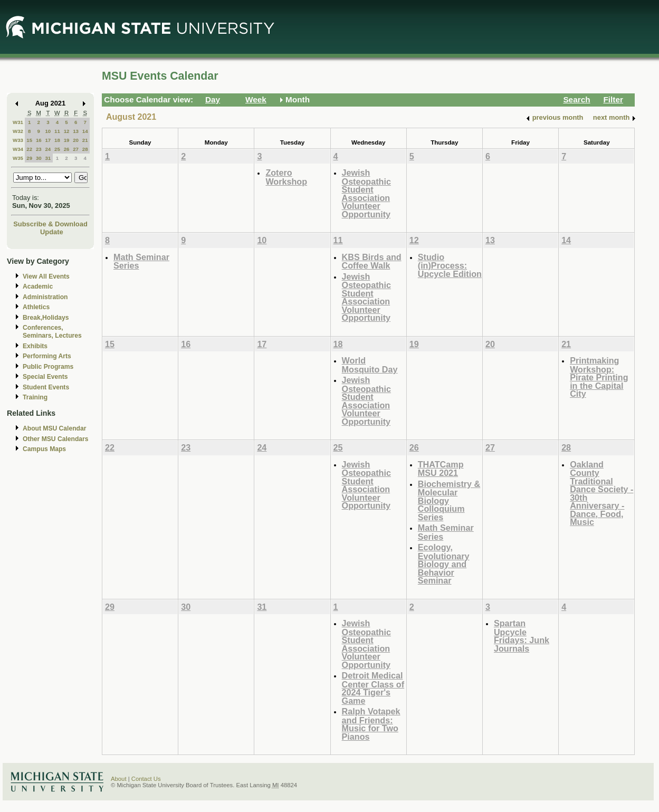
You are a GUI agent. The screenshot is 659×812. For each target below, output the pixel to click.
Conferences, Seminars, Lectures (52, 332)
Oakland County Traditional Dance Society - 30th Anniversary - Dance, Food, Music (601, 493)
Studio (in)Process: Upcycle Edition (450, 265)
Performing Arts (47, 356)
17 (48, 140)
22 (29, 149)
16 (39, 140)
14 (85, 131)
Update (52, 232)
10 (48, 131)
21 (85, 140)
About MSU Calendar (54, 428)
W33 (18, 140)
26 (67, 149)
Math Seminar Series (141, 261)
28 (85, 149)
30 (39, 158)
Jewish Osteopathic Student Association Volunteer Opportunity (366, 193)
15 (29, 140)
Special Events (45, 377)
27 (76, 149)
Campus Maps (44, 449)
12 (67, 131)
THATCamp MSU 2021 (441, 469)
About (119, 779)
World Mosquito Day (370, 365)
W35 (18, 158)
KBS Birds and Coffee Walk (372, 261)
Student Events (46, 387)
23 (39, 149)
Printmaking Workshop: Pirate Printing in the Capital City (599, 377)
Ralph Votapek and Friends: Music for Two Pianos (371, 724)
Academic (38, 286)
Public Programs (48, 367)
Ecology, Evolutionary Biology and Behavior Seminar (444, 564)
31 (48, 158)
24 (48, 149)
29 (29, 158)
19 (67, 140)
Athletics (36, 307)
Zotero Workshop (286, 177)
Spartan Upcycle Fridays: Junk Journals (522, 636)
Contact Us (146, 779)
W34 (18, 149)
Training (35, 397)
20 (76, 140)
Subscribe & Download (50, 224)
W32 (18, 131)
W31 (18, 122)
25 (57, 149)
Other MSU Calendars (56, 439)
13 (76, 131)
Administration (45, 297)
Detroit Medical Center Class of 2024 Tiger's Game (373, 688)
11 (57, 131)
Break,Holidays (46, 318)
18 (57, 140)
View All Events (46, 276)
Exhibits (35, 346)
